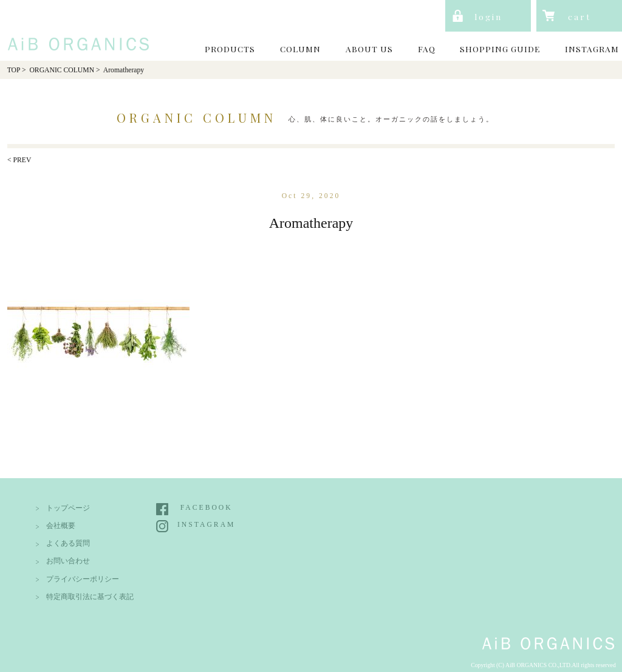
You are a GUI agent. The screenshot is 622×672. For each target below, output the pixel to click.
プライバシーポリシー (83, 579)
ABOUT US (369, 49)
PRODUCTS (230, 49)
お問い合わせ (68, 561)
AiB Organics (75, 29)
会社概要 (61, 526)
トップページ (68, 508)
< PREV (19, 160)
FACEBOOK (207, 508)
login (488, 16)
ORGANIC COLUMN (62, 70)
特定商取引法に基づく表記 (90, 597)
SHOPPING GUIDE (500, 49)
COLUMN (300, 49)
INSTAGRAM (592, 49)
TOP (14, 70)
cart (579, 16)
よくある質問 (68, 543)
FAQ (427, 49)
